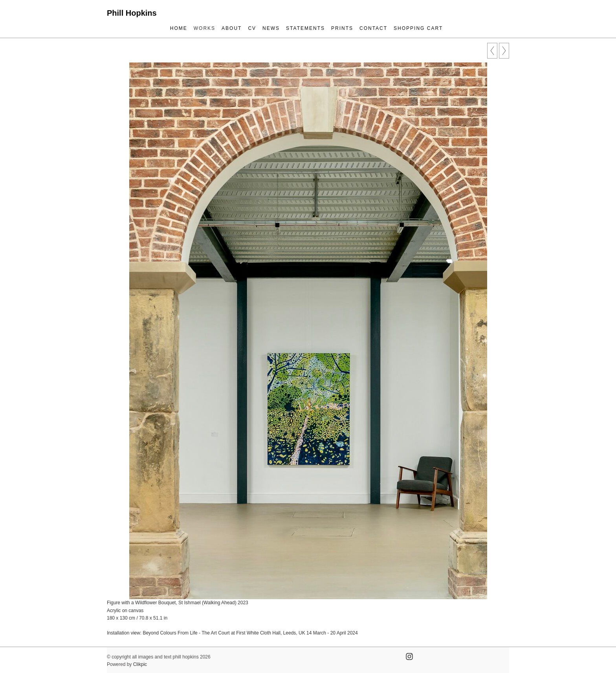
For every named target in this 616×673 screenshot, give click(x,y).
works (204, 28)
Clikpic (140, 664)
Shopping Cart (418, 28)
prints (342, 28)
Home (179, 28)
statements (305, 28)
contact (373, 28)
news (271, 28)
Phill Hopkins (132, 13)
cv (252, 28)
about (232, 28)
